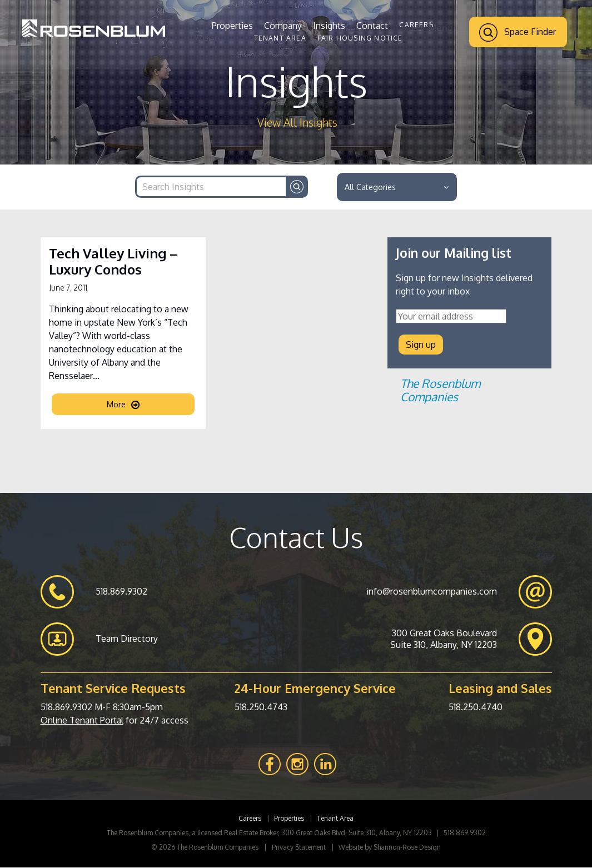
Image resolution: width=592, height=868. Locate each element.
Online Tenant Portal (82, 721)
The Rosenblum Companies (440, 391)
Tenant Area (280, 38)
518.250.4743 (261, 707)
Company (283, 26)
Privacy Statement (299, 848)
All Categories (397, 188)
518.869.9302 (66, 707)
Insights (329, 26)
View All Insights (297, 123)
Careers (416, 25)
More (123, 406)
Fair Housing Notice (360, 38)
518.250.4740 (476, 707)
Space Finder (518, 33)
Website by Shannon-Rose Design (390, 848)
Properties (232, 26)
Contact (372, 26)
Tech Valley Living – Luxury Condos (113, 263)
